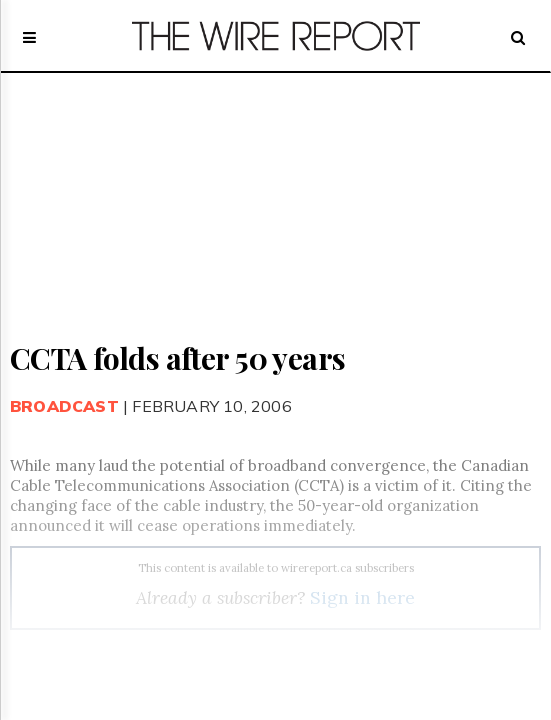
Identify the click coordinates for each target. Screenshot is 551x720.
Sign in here (362, 597)
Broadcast (64, 406)
